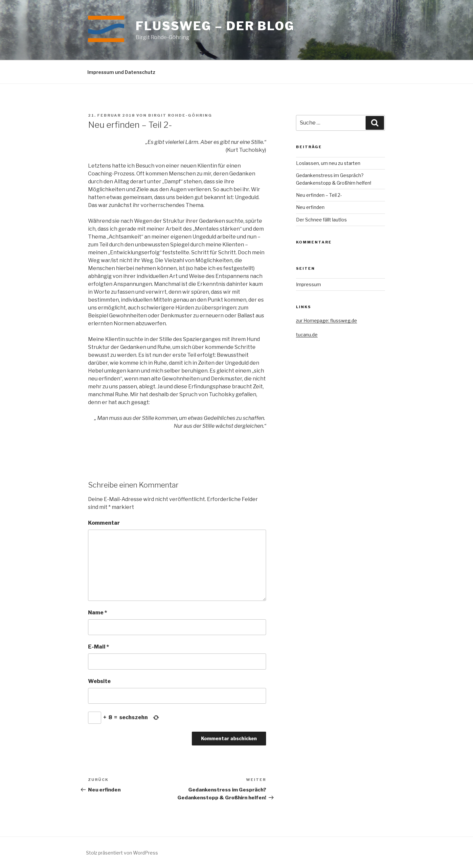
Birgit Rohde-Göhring (180, 115)
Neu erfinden (310, 207)
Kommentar (104, 523)
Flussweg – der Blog (215, 26)
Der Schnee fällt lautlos (321, 220)
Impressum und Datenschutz (121, 72)
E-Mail (99, 647)
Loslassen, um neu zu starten (328, 163)
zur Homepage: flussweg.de (327, 320)
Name (98, 613)
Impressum (308, 284)
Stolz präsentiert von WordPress (122, 853)
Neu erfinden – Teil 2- (319, 195)
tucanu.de (307, 335)
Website (99, 681)
